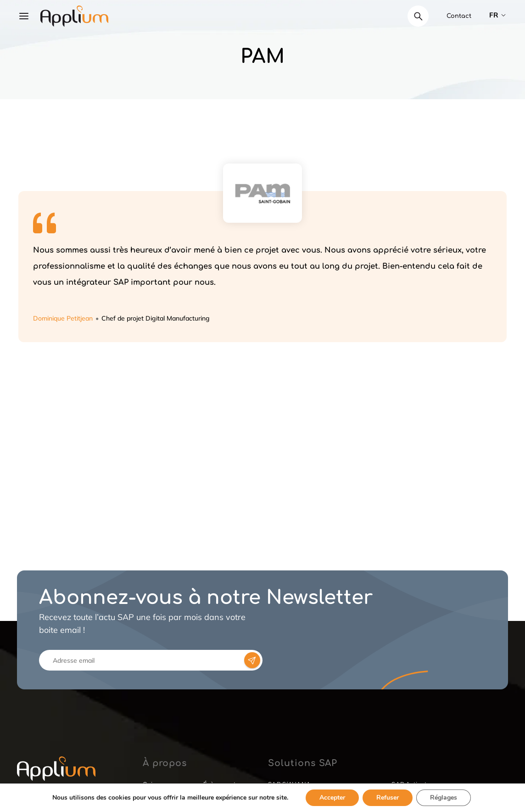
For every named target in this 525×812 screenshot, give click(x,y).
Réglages (444, 798)
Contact (459, 16)
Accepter (332, 798)
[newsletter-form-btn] (252, 660)
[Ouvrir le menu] (24, 16)
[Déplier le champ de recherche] (418, 16)
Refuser (388, 798)
